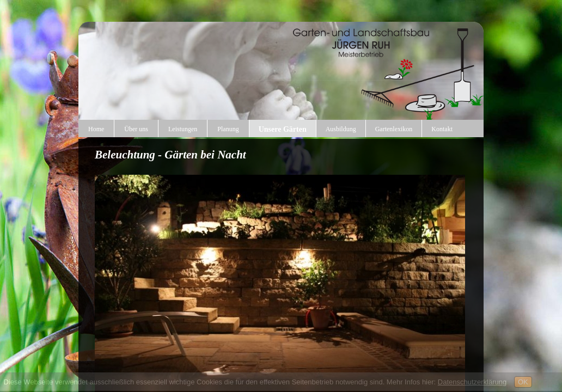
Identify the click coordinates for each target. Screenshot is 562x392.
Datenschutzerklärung (472, 382)
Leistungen (183, 129)
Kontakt (442, 129)
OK (523, 382)
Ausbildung (341, 129)
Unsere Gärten (283, 129)
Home (96, 129)
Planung (228, 129)
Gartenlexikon (394, 129)
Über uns (136, 129)
